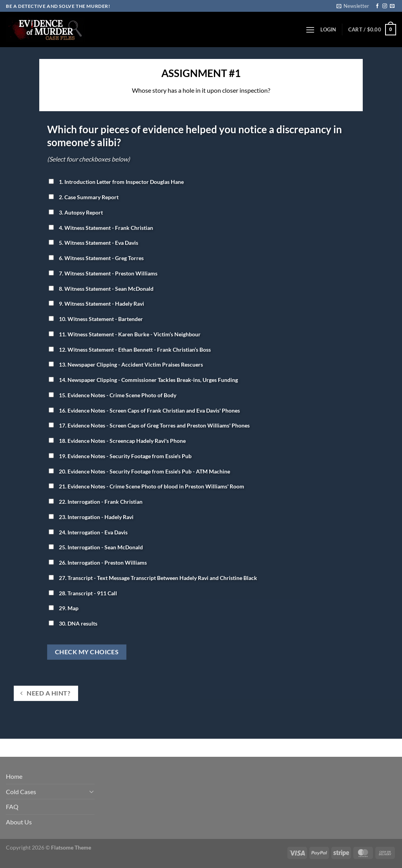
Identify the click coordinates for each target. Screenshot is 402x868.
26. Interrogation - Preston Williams (98, 562)
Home (14, 776)
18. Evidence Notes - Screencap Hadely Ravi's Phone (117, 441)
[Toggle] (91, 791)
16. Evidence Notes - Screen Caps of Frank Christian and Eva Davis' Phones (144, 410)
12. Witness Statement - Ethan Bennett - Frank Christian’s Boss (130, 350)
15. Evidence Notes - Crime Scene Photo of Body (112, 395)
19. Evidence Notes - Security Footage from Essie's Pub (120, 456)
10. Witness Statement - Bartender (96, 319)
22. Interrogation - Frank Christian (96, 502)
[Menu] (310, 30)
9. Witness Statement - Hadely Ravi (96, 304)
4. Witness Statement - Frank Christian (101, 228)
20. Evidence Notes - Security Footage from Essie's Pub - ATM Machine (139, 471)
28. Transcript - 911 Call (83, 593)
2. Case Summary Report (84, 197)
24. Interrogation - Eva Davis (88, 532)
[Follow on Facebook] (377, 6)
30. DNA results (73, 623)
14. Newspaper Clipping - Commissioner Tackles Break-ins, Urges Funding (143, 380)
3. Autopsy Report (76, 212)
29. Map (64, 608)
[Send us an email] (392, 6)
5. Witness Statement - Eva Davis (93, 243)
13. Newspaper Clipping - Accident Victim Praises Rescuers (126, 364)
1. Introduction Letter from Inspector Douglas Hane (116, 182)
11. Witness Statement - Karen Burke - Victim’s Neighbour (125, 334)
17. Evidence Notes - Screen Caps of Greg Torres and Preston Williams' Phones (149, 425)
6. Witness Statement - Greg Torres (96, 258)
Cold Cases (21, 792)
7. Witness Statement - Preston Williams (103, 273)
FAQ (12, 807)
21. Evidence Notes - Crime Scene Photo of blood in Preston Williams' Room (146, 486)
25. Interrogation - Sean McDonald (96, 547)
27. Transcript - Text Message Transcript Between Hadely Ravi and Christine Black (153, 578)
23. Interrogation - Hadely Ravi (91, 517)
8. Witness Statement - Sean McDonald (101, 289)
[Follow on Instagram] (385, 6)
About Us (19, 822)
